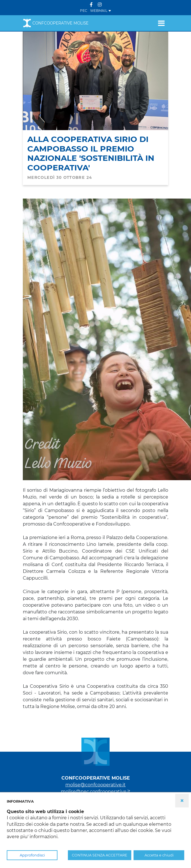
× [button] (182, 801)
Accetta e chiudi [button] (159, 855)
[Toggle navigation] (161, 23)
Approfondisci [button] (32, 855)
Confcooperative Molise (56, 23)
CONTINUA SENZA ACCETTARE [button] (100, 855)
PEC (84, 11)
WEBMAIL (101, 11)
